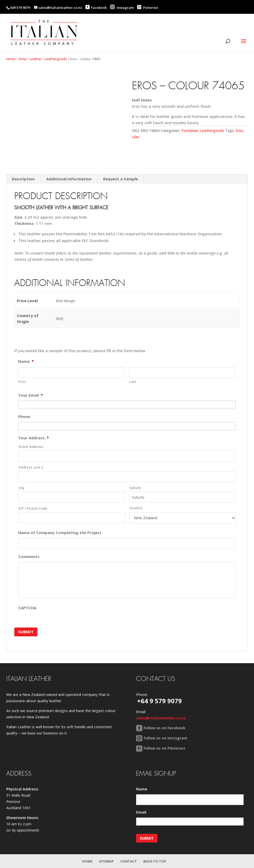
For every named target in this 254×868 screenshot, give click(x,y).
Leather (36, 59)
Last (133, 382)
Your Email (31, 395)
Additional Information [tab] (69, 179)
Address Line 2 (31, 467)
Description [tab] (23, 179)
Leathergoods (56, 59)
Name (26, 361)
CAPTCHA (27, 608)
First (22, 382)
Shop (23, 59)
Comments (29, 557)
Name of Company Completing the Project (60, 533)
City (22, 488)
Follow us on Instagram (165, 738)
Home (11, 59)
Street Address (31, 447)
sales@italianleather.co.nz (161, 718)
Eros (239, 131)
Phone (24, 417)
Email (143, 812)
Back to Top (155, 861)
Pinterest (148, 8)
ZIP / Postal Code (33, 508)
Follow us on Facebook (165, 728)
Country (136, 508)
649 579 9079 (20, 8)
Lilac (136, 137)
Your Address (34, 438)
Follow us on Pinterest (164, 748)
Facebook (99, 8)
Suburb (135, 488)
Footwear (190, 131)
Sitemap (106, 861)
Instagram (122, 8)
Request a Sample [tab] (121, 179)
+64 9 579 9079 (159, 701)
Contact (129, 861)
